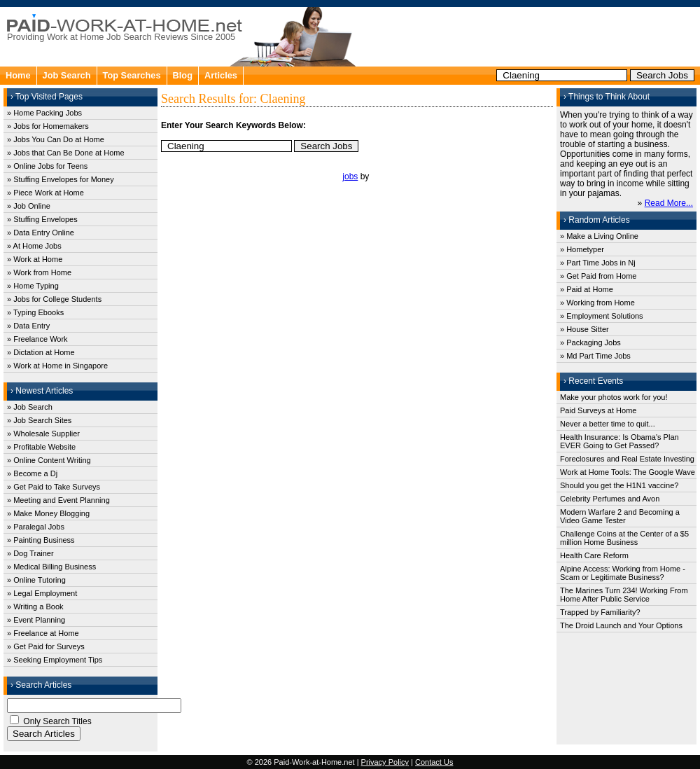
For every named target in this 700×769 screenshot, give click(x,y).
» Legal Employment (42, 593)
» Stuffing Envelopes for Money (61, 179)
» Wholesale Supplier (43, 434)
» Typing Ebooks (35, 312)
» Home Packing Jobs (44, 113)
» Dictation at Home (41, 352)
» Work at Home (35, 259)
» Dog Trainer (30, 553)
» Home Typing (33, 286)
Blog (183, 75)
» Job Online (29, 206)
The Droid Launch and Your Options (621, 625)
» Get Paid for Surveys (46, 646)
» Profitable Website (41, 447)
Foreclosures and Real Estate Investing (627, 459)
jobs (350, 176)
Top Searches (132, 75)
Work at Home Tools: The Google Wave (628, 472)
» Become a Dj (32, 473)
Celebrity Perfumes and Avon (610, 499)
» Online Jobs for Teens (47, 166)
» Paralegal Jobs (36, 527)
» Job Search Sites (39, 420)
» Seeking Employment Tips (55, 660)
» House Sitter (584, 329)
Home (18, 75)
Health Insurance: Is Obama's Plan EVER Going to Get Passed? (619, 441)
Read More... (669, 203)
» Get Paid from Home (598, 276)
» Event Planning (36, 620)
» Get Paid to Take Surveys (54, 487)
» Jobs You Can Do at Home (56, 139)
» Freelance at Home (43, 633)
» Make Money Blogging (48, 513)
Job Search (67, 75)
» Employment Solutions (602, 316)
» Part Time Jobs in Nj (598, 263)
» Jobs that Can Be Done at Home (66, 153)
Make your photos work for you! (614, 397)
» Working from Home (597, 303)
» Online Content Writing (49, 460)
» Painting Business (41, 540)
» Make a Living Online (599, 236)
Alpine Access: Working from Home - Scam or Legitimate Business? (623, 573)
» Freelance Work (37, 339)
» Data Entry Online (41, 233)
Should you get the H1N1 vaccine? (619, 485)
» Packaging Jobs (590, 342)
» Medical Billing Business (51, 567)
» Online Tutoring (36, 580)
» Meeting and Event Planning (58, 500)
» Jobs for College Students (54, 299)
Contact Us (434, 762)
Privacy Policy (385, 762)
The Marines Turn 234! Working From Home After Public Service (624, 595)
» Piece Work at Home (45, 193)
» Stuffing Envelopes (42, 219)
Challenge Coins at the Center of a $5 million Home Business (624, 538)
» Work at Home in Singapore (57, 366)
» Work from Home (39, 272)
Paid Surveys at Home (598, 410)
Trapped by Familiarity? (600, 612)
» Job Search (30, 407)
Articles (221, 75)
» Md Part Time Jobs (595, 356)
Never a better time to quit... (608, 424)
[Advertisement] (529, 35)
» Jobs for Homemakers (48, 126)
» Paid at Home (587, 289)
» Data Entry (28, 326)
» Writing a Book (35, 607)
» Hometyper (582, 249)
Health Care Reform (594, 555)
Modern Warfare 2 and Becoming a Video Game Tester (620, 516)
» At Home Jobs (34, 246)
